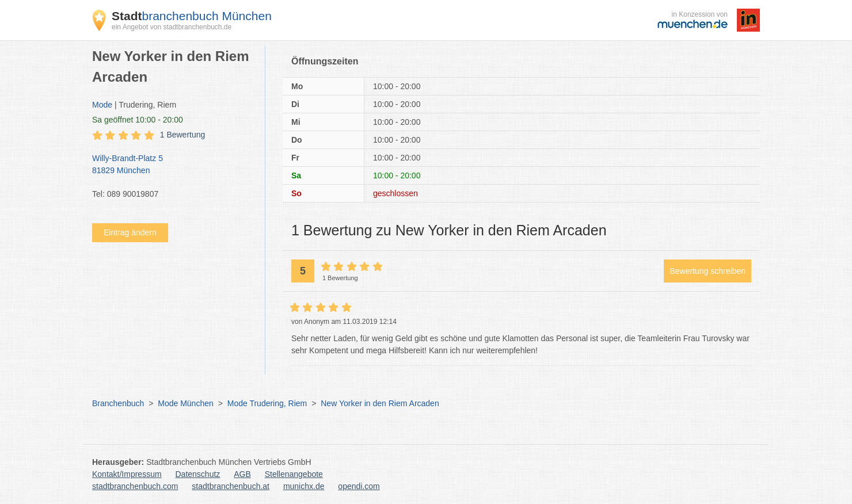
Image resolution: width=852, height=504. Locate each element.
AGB (242, 474)
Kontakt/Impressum (127, 474)
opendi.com (359, 486)
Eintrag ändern (130, 232)
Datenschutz (198, 474)
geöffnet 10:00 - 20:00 (138, 120)
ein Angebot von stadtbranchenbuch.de (172, 27)
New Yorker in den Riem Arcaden (380, 403)
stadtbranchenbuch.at (231, 486)
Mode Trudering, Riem (267, 403)
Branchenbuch (118, 403)
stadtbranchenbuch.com (135, 486)
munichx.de (304, 486)
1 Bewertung (183, 135)
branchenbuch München (192, 16)
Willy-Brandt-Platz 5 (173, 165)
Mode (102, 105)
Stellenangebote (294, 474)
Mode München (186, 403)
